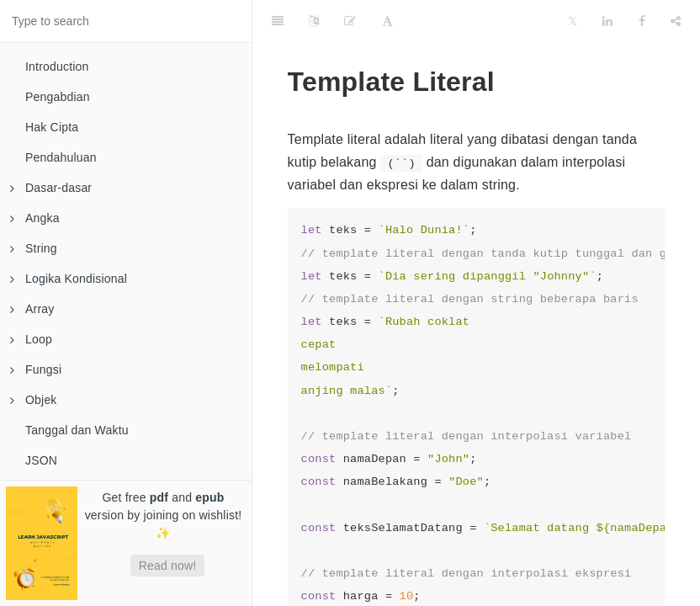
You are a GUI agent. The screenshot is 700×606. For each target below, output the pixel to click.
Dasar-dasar (51, 188)
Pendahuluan (61, 157)
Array (32, 309)
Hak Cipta (52, 127)
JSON (41, 460)
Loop (31, 339)
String (34, 248)
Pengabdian (58, 97)
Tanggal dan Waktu (77, 430)
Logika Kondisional (69, 279)
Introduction (57, 66)
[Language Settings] (314, 21)
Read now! (168, 566)
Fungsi (36, 369)
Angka (35, 218)
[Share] (676, 21)
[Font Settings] (387, 21)
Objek (34, 400)
